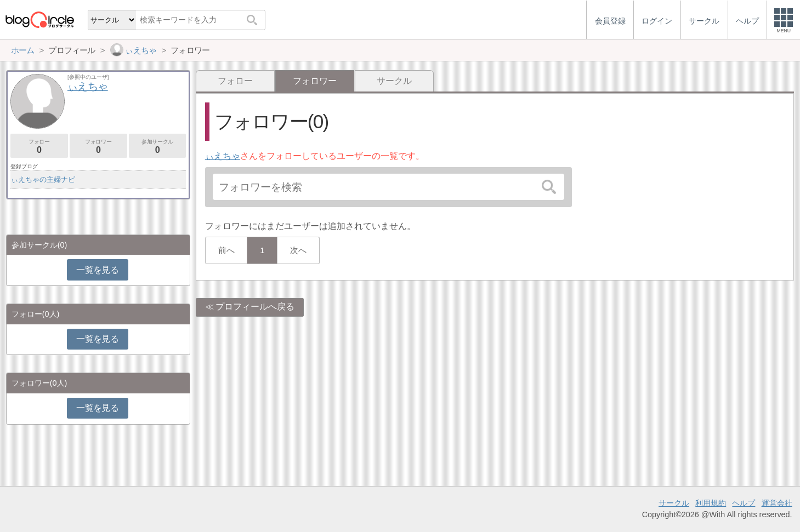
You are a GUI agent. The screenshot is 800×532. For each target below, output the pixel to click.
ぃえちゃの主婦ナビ (43, 179)
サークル (394, 81)
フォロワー (98, 147)
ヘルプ (744, 503)
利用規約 (711, 503)
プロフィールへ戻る (255, 307)
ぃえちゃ (223, 156)
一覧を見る (97, 270)
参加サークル (158, 147)
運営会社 (777, 503)
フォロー (235, 81)
